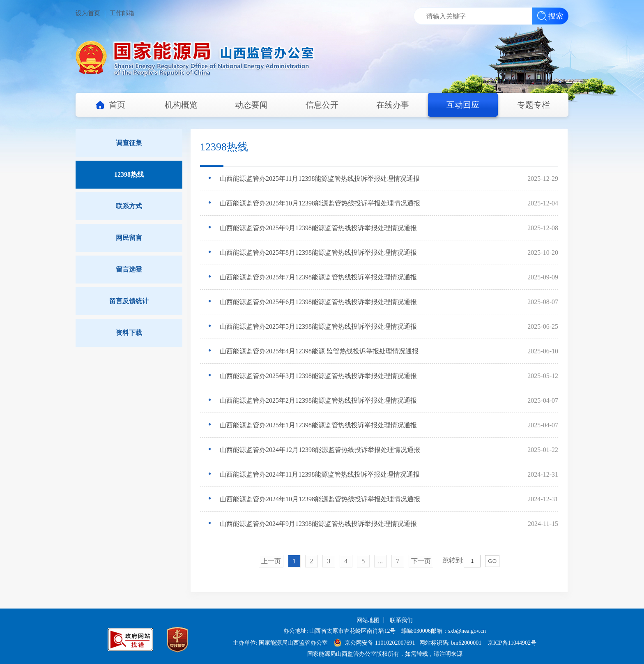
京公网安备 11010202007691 (380, 643)
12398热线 (129, 174)
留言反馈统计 (129, 301)
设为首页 (88, 13)
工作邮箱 (122, 13)
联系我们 (401, 620)
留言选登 (129, 269)
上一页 (271, 561)
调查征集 (129, 143)
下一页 (421, 561)
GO (492, 561)
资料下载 (129, 333)
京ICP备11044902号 (512, 643)
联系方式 (129, 206)
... (380, 561)
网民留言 (129, 238)
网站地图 (368, 620)
